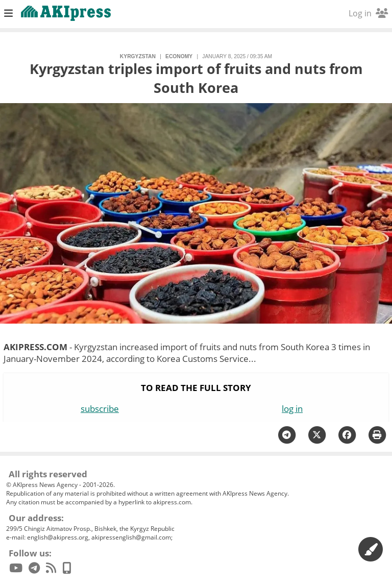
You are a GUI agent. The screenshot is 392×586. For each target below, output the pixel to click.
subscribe (100, 409)
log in (292, 409)
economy (179, 56)
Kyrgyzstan (138, 56)
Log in (368, 13)
